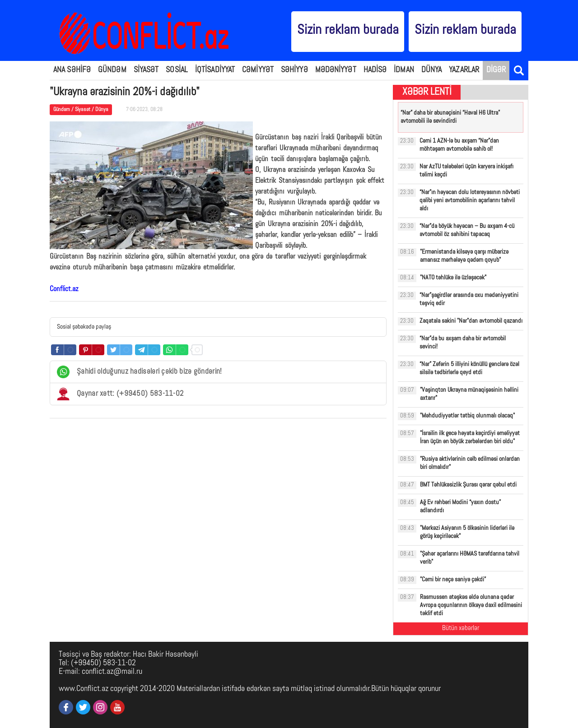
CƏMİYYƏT (258, 70)
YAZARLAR (464, 70)
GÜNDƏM (112, 70)
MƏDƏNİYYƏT (336, 70)
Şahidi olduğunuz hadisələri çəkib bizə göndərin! (139, 372)
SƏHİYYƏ (294, 70)
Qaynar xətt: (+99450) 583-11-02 (120, 394)
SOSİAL (177, 70)
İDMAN (404, 70)
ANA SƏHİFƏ (72, 70)
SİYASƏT (146, 70)
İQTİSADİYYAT (215, 70)
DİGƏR (496, 70)
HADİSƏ (375, 70)
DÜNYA (432, 70)
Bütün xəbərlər (461, 628)
